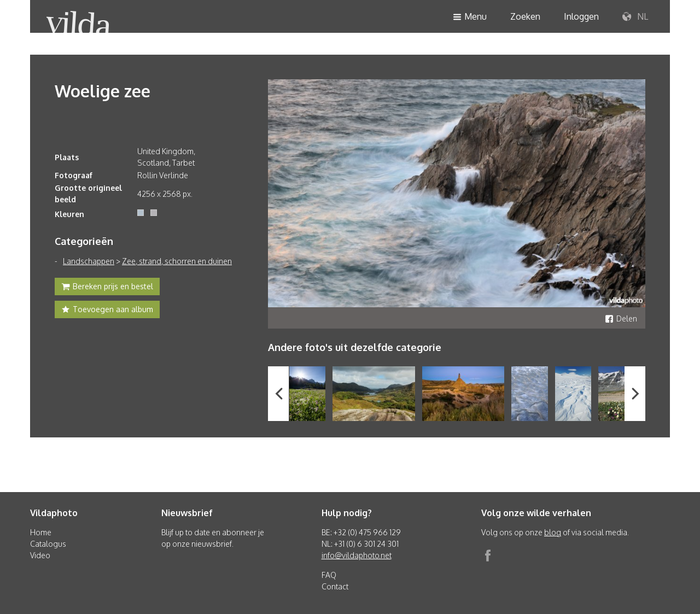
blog (553, 532)
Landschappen (89, 261)
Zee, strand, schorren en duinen (177, 261)
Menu (470, 17)
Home (41, 532)
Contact (335, 586)
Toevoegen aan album (107, 311)
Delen (621, 318)
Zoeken (525, 16)
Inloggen (581, 16)
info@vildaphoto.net (357, 555)
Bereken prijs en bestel (107, 288)
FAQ (329, 575)
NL (635, 17)
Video (40, 555)
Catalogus (48, 544)
